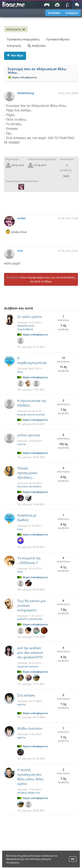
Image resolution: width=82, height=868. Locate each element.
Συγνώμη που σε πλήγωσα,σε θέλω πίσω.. (37, 71)
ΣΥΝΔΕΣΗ (72, 13)
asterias (22, 444)
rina (20, 251)
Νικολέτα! (29, 486)
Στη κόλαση (26, 695)
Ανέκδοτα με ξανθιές (27, 518)
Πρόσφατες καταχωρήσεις (23, 39)
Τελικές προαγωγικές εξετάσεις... (27, 473)
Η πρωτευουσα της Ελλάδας (32, 403)
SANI (20, 572)
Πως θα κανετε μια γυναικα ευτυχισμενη (31, 605)
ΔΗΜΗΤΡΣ (30, 619)
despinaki (28, 666)
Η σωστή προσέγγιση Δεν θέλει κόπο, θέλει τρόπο (30, 777)
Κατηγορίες (14, 46)
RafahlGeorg (26, 93)
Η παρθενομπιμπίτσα (32, 360)
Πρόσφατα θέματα (58, 39)
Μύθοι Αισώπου (30, 728)
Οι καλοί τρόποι (30, 317)
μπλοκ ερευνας (29, 435)
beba (20, 372)
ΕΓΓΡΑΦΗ (54, 13)
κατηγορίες (16, 29)
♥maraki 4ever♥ (31, 414)
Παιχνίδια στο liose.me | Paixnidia (14, 5)
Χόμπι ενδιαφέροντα (23, 77)
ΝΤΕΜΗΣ (29, 793)
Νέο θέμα (15, 55)
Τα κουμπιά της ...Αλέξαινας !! (29, 560)
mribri (22, 218)
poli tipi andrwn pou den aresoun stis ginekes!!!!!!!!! (30, 652)
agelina (21, 704)
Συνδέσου (13, 277)
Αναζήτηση (37, 46)
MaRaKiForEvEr (26, 327)
